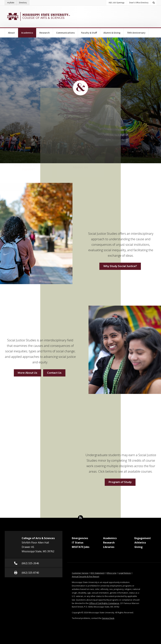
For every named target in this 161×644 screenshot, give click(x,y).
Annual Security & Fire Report (86, 576)
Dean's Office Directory (139, 3)
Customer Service (80, 573)
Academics (29, 31)
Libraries (109, 547)
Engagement (143, 538)
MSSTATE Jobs (81, 547)
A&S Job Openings (117, 3)
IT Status (78, 543)
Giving (139, 547)
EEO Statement (98, 573)
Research (45, 33)
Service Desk (108, 618)
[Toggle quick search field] (154, 3)
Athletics (140, 543)
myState (12, 2)
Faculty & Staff (89, 33)
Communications (65, 33)
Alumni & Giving (112, 33)
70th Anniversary (136, 33)
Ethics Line (112, 573)
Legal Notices (125, 573)
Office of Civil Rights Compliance (104, 603)
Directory (24, 2)
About (11, 33)
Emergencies (80, 538)
